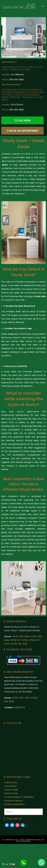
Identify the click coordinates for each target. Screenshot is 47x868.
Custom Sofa (11, 783)
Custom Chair (11, 793)
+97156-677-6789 (19, 640)
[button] (41, 862)
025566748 (19, 708)
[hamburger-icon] (43, 6)
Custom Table (11, 790)
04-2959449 (17, 75)
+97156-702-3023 (19, 644)
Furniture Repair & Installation (19, 797)
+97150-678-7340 (21, 698)
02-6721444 (17, 105)
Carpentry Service (13, 801)
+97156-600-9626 (20, 637)
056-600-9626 (16, 80)
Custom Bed (10, 786)
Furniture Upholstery (14, 804)
